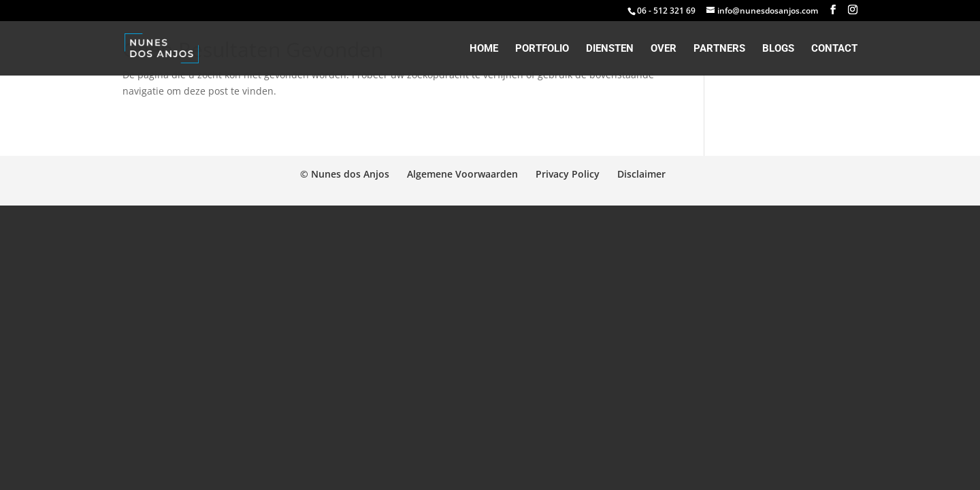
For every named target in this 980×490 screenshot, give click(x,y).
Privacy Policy (568, 174)
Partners (719, 49)
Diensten (610, 49)
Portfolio (542, 49)
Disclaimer (641, 174)
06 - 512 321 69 (666, 11)
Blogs (778, 49)
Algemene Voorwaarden (462, 174)
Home (484, 49)
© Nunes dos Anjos (345, 174)
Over (664, 49)
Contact (834, 49)
